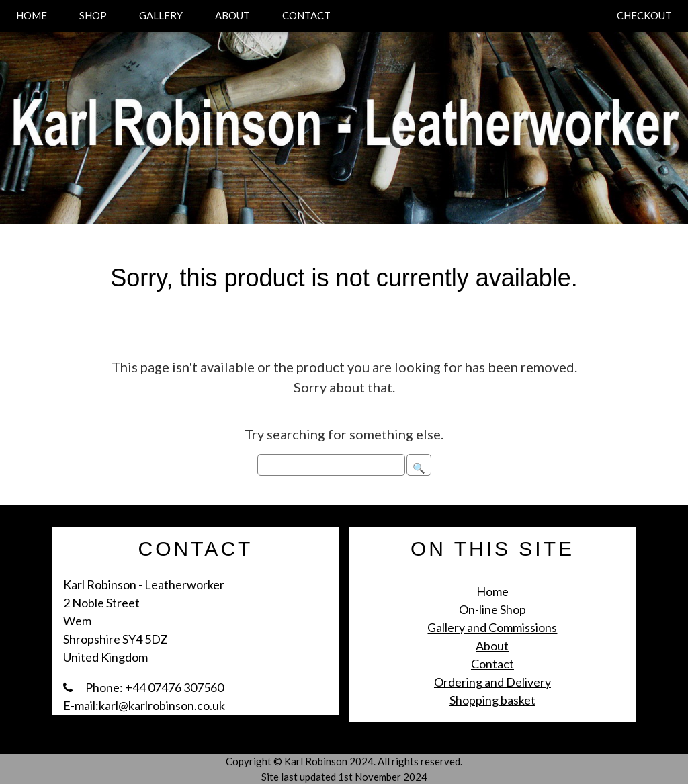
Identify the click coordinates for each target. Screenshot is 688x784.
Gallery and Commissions (492, 627)
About (492, 646)
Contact (492, 664)
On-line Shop (492, 609)
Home (492, 591)
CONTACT (306, 15)
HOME (32, 15)
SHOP (93, 15)
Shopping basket (492, 700)
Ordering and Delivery (492, 682)
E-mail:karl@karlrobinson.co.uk (144, 705)
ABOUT (232, 15)
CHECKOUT (644, 15)
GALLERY (161, 15)
